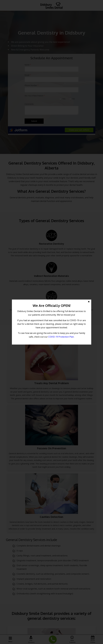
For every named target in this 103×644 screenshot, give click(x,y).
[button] (51, 322)
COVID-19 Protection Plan (61, 337)
